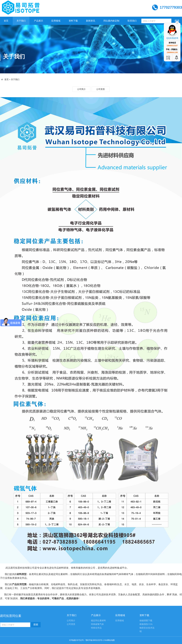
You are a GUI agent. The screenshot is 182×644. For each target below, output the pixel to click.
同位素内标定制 (111, 21)
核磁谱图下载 (146, 621)
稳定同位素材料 (98, 621)
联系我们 (132, 21)
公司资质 (101, 89)
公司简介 (81, 89)
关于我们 (21, 21)
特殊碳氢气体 (97, 624)
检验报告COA (146, 624)
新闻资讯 (91, 21)
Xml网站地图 (109, 640)
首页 (6, 21)
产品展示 (39, 21)
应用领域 (56, 21)
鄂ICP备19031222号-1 (95, 640)
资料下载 (73, 21)
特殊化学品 (96, 628)
